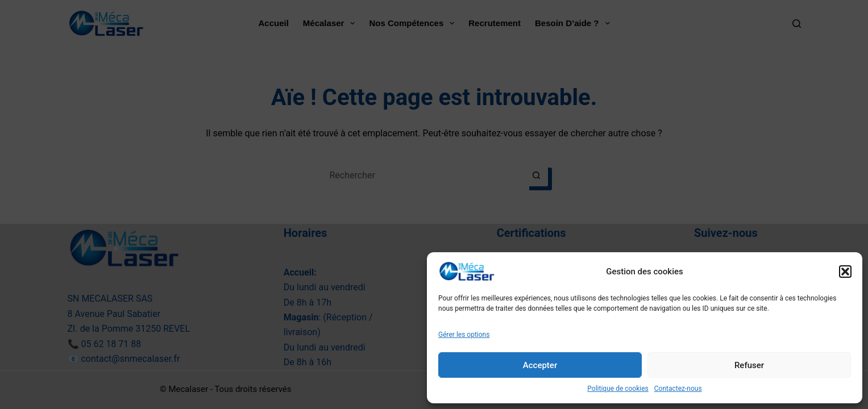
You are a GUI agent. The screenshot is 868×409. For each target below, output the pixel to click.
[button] (845, 272)
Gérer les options (464, 335)
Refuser (749, 365)
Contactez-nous (678, 389)
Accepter (540, 365)
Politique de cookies (618, 389)
